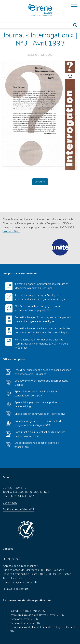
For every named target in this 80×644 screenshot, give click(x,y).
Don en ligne (10, 503)
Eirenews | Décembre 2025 (26, 623)
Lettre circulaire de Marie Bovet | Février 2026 (37, 615)
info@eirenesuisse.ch (24, 582)
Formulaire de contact (15, 589)
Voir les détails (11, 232)
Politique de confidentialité (18, 509)
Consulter (40, 182)
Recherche (75, 25)
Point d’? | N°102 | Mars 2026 (27, 611)
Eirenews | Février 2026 (24, 619)
